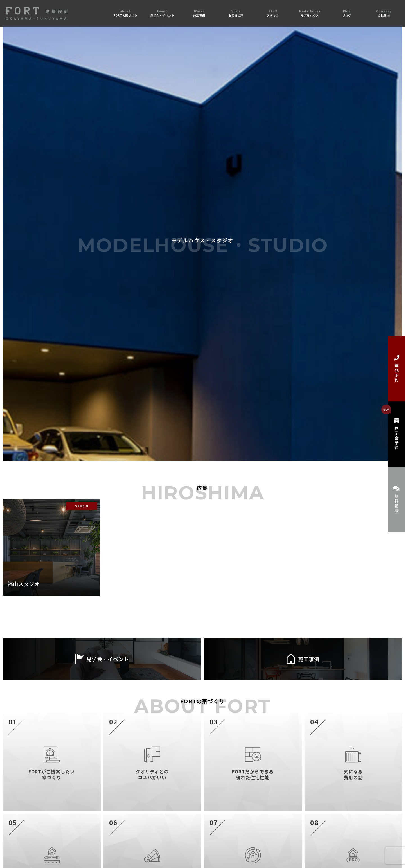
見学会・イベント (102, 659)
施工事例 (303, 659)
